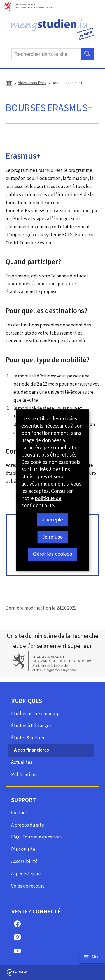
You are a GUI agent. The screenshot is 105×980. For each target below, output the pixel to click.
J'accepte (53, 520)
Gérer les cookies (52, 554)
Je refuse (52, 537)
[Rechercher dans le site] (88, 54)
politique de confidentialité (41, 502)
